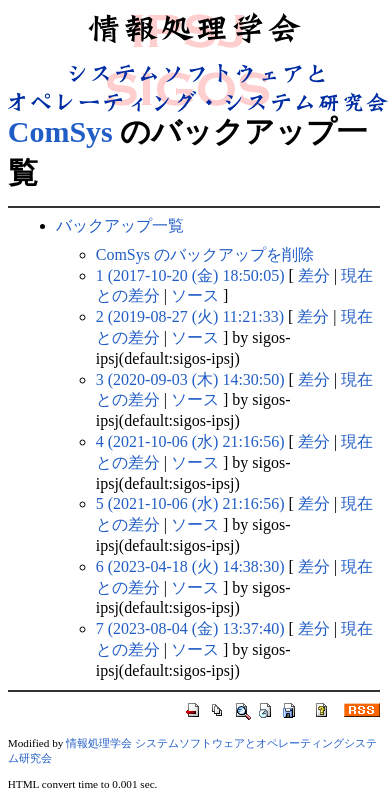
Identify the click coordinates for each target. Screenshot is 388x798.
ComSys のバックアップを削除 (205, 254)
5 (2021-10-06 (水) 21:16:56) (190, 503)
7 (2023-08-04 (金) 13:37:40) (190, 628)
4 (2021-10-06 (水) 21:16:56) (190, 441)
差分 (314, 275)
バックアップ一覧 (120, 225)
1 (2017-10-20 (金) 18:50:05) (190, 275)
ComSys (60, 131)
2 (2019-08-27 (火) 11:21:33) (190, 316)
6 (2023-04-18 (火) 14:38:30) (190, 566)
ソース (195, 295)
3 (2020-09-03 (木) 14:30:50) (190, 379)
